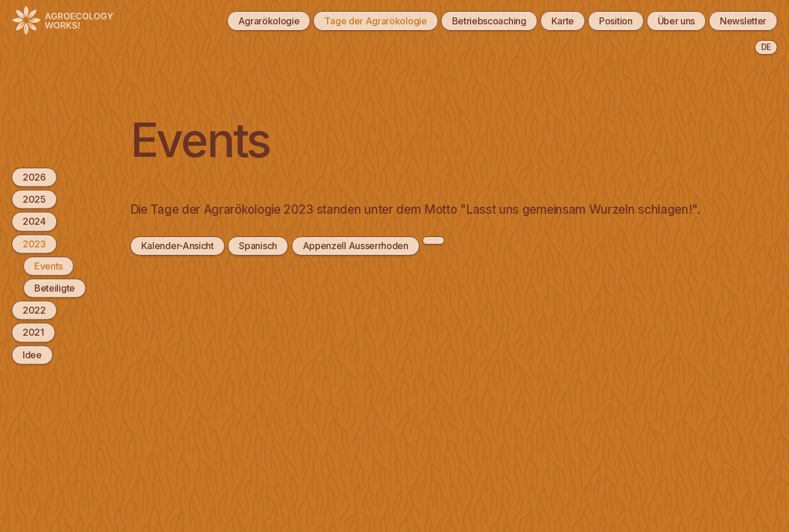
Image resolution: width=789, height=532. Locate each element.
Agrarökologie (269, 21)
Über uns (677, 21)
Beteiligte (55, 288)
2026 (34, 177)
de (766, 47)
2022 (34, 310)
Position (616, 21)
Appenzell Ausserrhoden (356, 246)
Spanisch (258, 246)
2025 (34, 199)
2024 (34, 221)
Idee (32, 354)
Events (49, 265)
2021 (33, 332)
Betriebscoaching (489, 21)
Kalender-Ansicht (177, 246)
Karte (563, 21)
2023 (34, 243)
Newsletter (743, 21)
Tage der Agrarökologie (375, 21)
